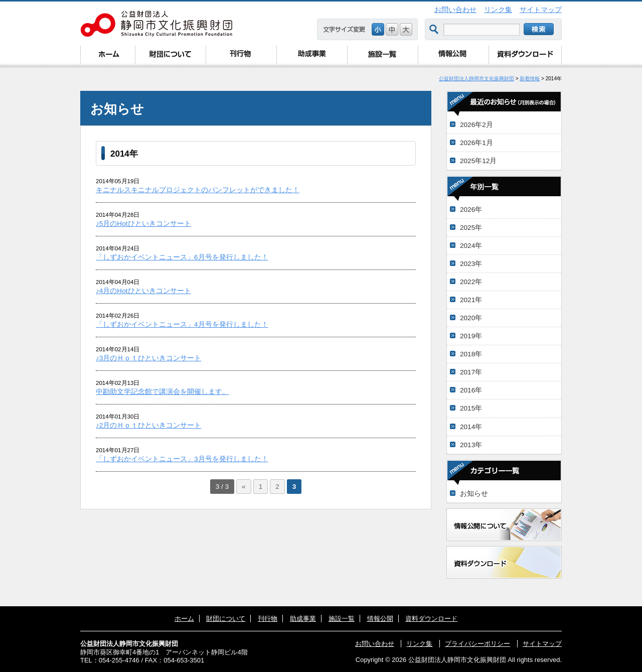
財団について (170, 56)
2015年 (471, 408)
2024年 (471, 246)
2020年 (471, 318)
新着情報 (530, 79)
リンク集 (498, 10)
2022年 (471, 282)
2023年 (471, 264)
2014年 (471, 427)
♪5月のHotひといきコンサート (143, 224)
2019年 (471, 336)
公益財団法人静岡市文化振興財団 (476, 79)
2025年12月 (478, 161)
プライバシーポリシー (477, 644)
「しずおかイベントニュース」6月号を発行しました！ (182, 257)
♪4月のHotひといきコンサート (143, 291)
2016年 (471, 390)
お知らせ (474, 494)
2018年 (471, 354)
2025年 (471, 228)
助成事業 (312, 56)
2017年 (471, 372)
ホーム (108, 56)
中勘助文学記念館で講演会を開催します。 (163, 392)
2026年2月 (476, 125)
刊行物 (241, 56)
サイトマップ (541, 10)
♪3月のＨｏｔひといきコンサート (148, 358)
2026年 (471, 210)
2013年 (471, 445)
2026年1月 (476, 143)
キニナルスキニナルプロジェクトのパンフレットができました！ (198, 190)
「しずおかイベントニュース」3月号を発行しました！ (182, 459)
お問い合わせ (455, 10)
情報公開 (453, 56)
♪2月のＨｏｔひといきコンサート (148, 425)
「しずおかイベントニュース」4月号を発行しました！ (182, 324)
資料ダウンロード (525, 56)
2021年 (471, 300)
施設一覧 (382, 56)
